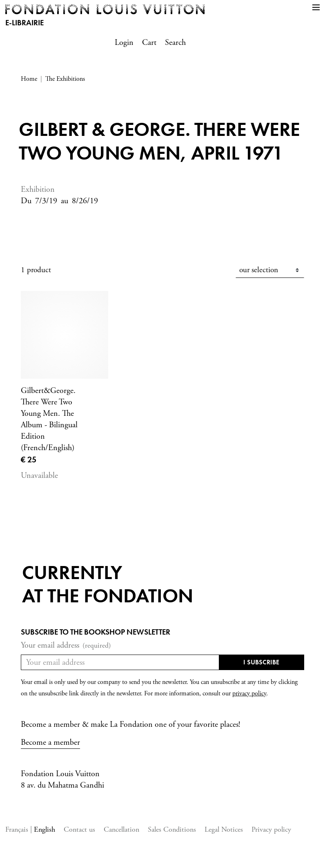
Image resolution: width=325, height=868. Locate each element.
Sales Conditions (172, 829)
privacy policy (249, 694)
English (45, 829)
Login (124, 43)
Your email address (66, 646)
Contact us (79, 829)
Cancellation (121, 829)
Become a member (50, 743)
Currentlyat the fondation (108, 584)
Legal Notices (224, 829)
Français (18, 829)
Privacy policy (271, 829)
